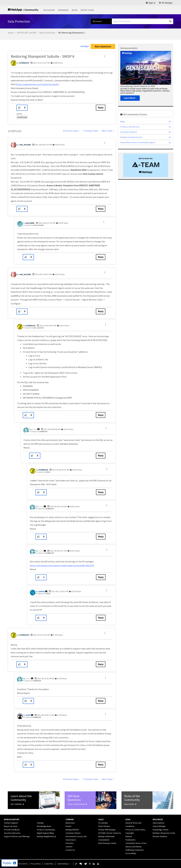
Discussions (49, 10)
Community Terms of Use (136, 843)
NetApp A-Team (87, 10)
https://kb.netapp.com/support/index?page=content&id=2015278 (62, 565)
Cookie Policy (49, 864)
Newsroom (70, 823)
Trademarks (130, 840)
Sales (101, 819)
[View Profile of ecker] (28, 715)
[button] (105, 56)
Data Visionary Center (107, 843)
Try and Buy (103, 823)
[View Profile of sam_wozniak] (25, 145)
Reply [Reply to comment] (101, 209)
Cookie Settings (63, 864)
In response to (33, 225)
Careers (69, 847)
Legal (128, 819)
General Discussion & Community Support (138, 142)
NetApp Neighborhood (46, 836)
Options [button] (84, 46)
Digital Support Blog (45, 833)
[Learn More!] (130, 98)
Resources (158, 819)
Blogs (75, 10)
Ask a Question (103, 46)
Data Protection (47, 33)
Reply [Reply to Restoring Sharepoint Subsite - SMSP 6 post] (101, 108)
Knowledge (63, 10)
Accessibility (131, 853)
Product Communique (46, 830)
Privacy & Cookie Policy (135, 830)
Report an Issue (11, 826)
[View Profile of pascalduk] (30, 223)
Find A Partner (104, 826)
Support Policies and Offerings (17, 836)
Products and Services (130, 127)
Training (40, 823)
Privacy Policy (36, 864)
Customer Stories (73, 833)
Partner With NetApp (107, 830)
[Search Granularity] (101, 21)
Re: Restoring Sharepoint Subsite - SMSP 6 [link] (73, 33)
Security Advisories (12, 833)
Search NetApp (159, 826)
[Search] (143, 21)
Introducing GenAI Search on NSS (138, 86)
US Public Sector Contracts (110, 833)
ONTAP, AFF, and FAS (27, 33)
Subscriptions (159, 823)
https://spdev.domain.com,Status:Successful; (38, 84)
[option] (146, 77)
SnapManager (22, 117)
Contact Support (11, 823)
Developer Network (129, 132)
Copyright (130, 833)
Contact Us (70, 850)
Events (69, 826)
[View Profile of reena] (35, 429)
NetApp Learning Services (131, 137)
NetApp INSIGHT (72, 830)
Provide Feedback (12, 830)
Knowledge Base (44, 826)
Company (70, 819)
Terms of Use (23, 864)
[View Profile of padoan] (42, 591)
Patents (129, 836)
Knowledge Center (161, 830)
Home (11, 33)
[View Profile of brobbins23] (24, 63)
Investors (70, 843)
